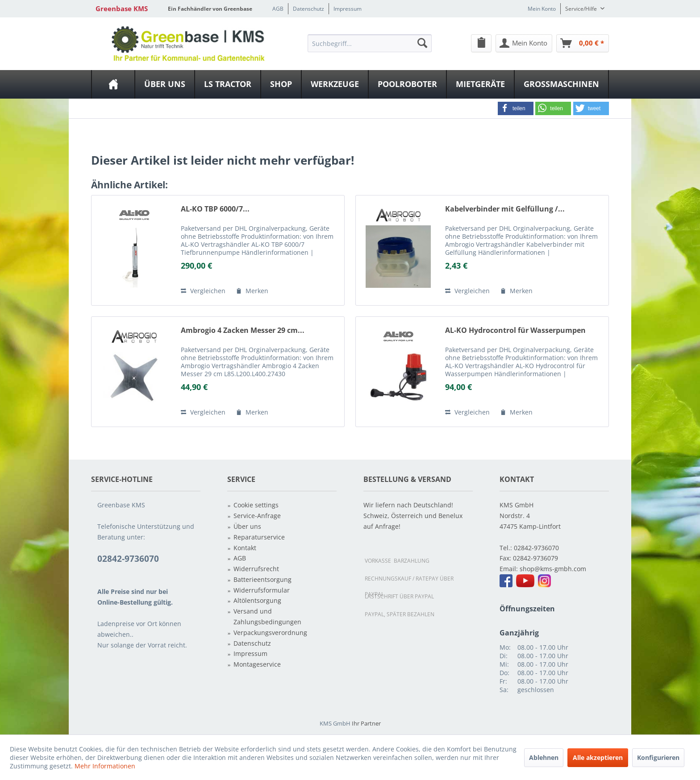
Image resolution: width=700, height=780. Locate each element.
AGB (278, 9)
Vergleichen (203, 291)
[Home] (113, 84)
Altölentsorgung (257, 600)
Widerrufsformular (262, 590)
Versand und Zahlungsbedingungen (267, 616)
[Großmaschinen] (561, 84)
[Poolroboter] (407, 84)
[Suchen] (422, 43)
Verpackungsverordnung (270, 633)
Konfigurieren (658, 757)
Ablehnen (544, 757)
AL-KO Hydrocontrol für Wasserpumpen (515, 330)
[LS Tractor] (228, 84)
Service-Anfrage (257, 516)
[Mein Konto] (524, 43)
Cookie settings (256, 505)
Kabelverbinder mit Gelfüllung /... (505, 209)
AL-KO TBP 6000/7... (215, 209)
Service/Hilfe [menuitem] (582, 9)
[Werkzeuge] (335, 84)
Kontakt (245, 548)
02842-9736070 (536, 548)
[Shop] (281, 84)
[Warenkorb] (583, 43)
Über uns (247, 526)
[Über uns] (165, 84)
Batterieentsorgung (262, 579)
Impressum (348, 9)
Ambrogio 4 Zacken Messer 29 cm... (243, 330)
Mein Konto (542, 9)
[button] (516, 108)
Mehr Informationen (105, 766)
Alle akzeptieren (598, 757)
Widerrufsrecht (256, 569)
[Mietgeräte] (480, 84)
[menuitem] (370, 43)
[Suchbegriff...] (370, 43)
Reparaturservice (259, 537)
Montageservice (257, 664)
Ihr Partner (366, 723)
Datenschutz (308, 9)
